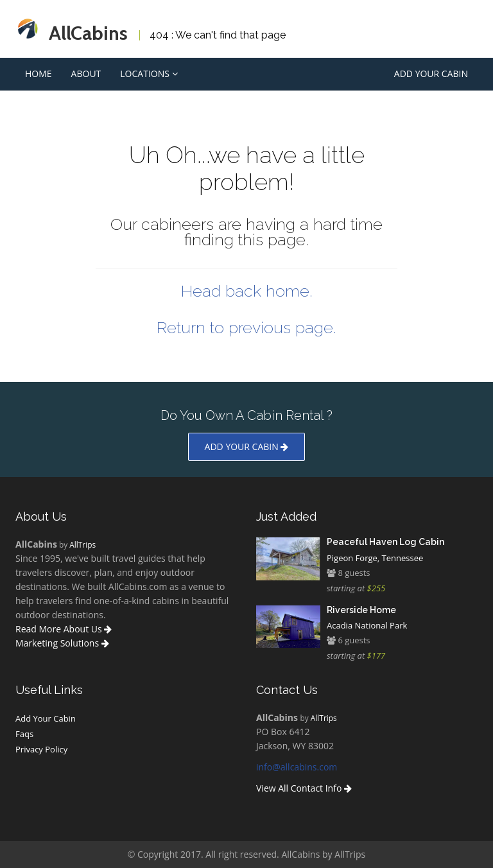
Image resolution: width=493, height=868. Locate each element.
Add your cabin (247, 447)
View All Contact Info (304, 788)
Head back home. (247, 291)
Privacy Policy (41, 749)
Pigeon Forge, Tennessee (375, 558)
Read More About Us (64, 629)
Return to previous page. (246, 327)
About (86, 74)
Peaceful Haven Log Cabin (385, 542)
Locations (149, 74)
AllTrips (82, 544)
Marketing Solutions (62, 643)
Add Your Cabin (431, 74)
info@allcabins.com (297, 767)
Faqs (24, 734)
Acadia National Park (367, 625)
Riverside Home (361, 610)
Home (39, 74)
